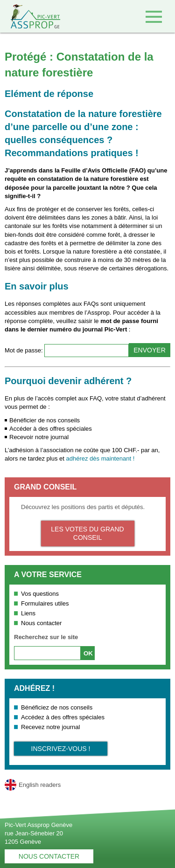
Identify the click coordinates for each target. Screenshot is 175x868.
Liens (28, 613)
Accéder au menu (154, 17)
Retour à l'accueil (30, 16)
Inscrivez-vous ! (61, 749)
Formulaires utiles (45, 603)
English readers (40, 785)
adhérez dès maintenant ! (101, 458)
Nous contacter (41, 623)
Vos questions (40, 594)
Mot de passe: (24, 350)
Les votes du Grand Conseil (87, 533)
